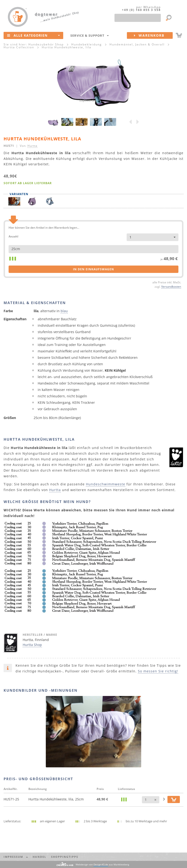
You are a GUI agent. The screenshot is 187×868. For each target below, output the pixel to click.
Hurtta (32, 146)
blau (64, 311)
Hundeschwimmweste (106, 484)
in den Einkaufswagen (93, 269)
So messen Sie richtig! (158, 671)
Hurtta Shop (32, 645)
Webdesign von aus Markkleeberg (102, 865)
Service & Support (90, 35)
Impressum (16, 857)
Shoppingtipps (65, 857)
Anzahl (13, 236)
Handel (39, 857)
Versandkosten (171, 286)
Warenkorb (153, 35)
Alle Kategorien (34, 35)
